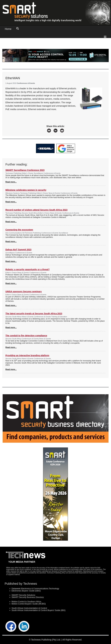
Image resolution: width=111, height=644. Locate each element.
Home (8, 29)
